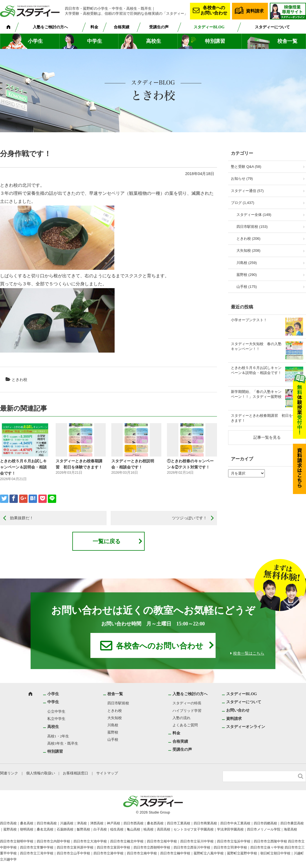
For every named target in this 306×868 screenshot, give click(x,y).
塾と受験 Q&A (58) (246, 167)
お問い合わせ (238, 710)
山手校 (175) (247, 287)
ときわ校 (19, 380)
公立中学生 (56, 711)
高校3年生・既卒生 (63, 743)
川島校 (113, 725)
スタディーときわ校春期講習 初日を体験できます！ (267, 418)
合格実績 (122, 27)
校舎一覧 (287, 41)
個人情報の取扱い (41, 773)
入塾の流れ (182, 718)
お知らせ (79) (242, 179)
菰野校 (113, 732)
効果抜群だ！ (22, 518)
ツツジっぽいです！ (189, 518)
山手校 (113, 739)
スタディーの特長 (187, 703)
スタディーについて (272, 27)
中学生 (95, 41)
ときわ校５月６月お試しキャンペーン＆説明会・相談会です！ (23, 467)
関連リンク (9, 773)
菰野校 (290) (247, 275)
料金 (94, 27)
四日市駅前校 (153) (252, 227)
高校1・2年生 (58, 736)
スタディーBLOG (209, 27)
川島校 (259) (247, 263)
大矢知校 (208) (248, 250)
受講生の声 (159, 27)
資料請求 (255, 11)
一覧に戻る (107, 541)
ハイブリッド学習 (187, 711)
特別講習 (215, 41)
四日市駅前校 (118, 703)
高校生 (154, 41)
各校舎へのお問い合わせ (214, 10)
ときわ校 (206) (248, 239)
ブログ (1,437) (243, 203)
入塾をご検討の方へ (50, 27)
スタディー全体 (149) (254, 215)
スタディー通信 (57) (247, 191)
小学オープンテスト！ (249, 320)
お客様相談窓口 (76, 773)
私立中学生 (56, 719)
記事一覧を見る (267, 437)
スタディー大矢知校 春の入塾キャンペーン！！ (256, 346)
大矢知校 (115, 718)
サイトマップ (107, 773)
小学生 (35, 41)
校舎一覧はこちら (249, 653)
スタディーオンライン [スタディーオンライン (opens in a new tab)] (246, 727)
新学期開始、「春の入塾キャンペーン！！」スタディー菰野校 (256, 394)
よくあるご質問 (185, 725)
